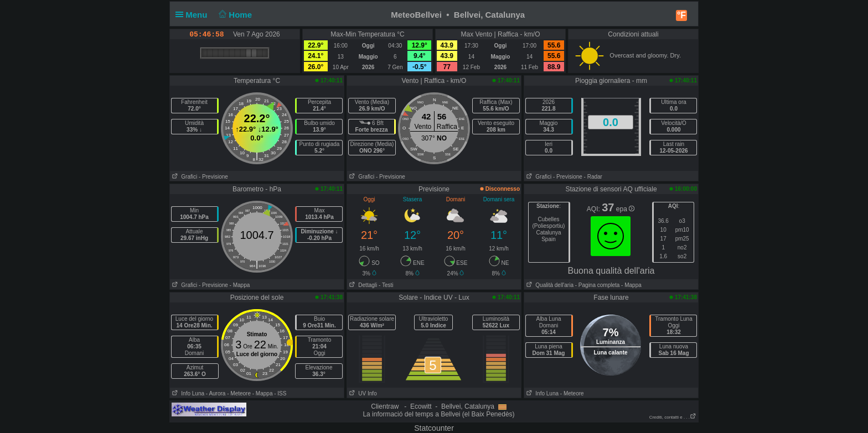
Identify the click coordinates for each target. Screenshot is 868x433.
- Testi (386, 285)
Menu (194, 15)
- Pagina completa (598, 285)
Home (234, 15)
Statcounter (434, 428)
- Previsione (213, 177)
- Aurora (216, 393)
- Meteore (239, 393)
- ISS (280, 393)
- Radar (593, 177)
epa (625, 209)
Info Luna (187, 393)
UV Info (362, 393)
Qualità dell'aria (549, 285)
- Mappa (240, 285)
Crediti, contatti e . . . (673, 417)
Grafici (184, 177)
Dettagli (362, 285)
